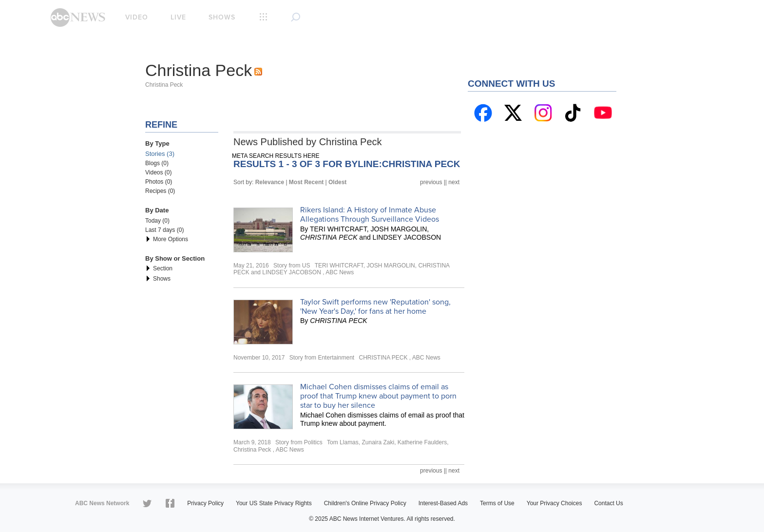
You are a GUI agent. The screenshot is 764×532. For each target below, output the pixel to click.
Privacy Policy (205, 503)
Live (178, 17)
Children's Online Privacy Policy (365, 503)
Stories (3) (160, 154)
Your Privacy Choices (554, 503)
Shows (222, 17)
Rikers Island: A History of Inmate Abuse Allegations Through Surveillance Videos (370, 215)
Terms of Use (497, 503)
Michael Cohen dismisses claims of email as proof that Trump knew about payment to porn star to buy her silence (378, 396)
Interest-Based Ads (443, 503)
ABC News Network (102, 503)
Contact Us (608, 503)
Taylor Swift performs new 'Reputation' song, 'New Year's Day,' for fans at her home (375, 307)
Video (137, 17)
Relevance (270, 182)
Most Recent (306, 182)
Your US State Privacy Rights (274, 503)
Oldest (337, 182)
